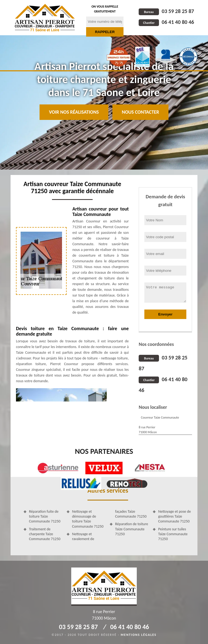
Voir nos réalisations (74, 112)
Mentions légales (139, 635)
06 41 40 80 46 (166, 22)
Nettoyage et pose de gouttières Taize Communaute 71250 (175, 516)
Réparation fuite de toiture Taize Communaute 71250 (45, 516)
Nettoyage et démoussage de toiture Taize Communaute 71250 (88, 519)
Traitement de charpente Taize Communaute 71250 (45, 534)
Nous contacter (140, 112)
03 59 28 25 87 (166, 11)
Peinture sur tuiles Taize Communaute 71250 (173, 534)
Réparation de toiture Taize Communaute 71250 (132, 529)
